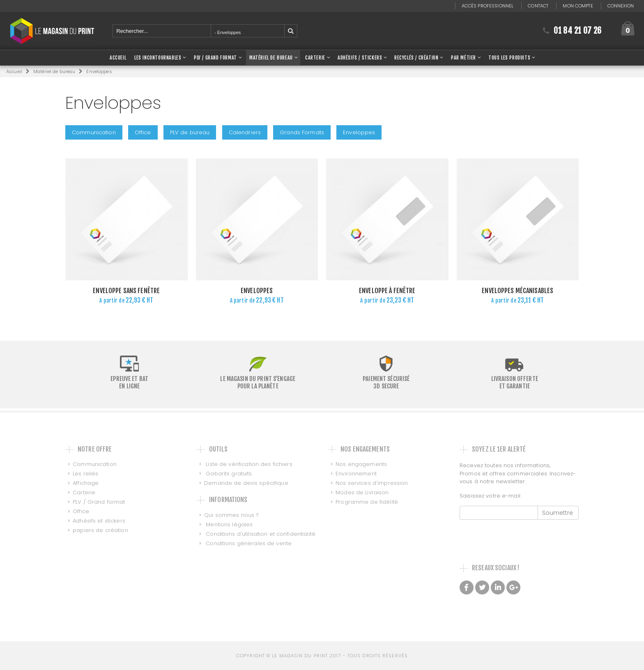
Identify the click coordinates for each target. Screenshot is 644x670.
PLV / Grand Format (215, 58)
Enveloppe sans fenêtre (126, 291)
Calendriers (245, 132)
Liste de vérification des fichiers (248, 464)
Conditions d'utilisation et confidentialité (260, 534)
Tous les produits (509, 58)
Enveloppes (359, 132)
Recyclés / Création (416, 58)
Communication (94, 132)
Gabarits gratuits (228, 474)
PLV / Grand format (99, 502)
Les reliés (85, 474)
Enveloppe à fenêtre (387, 291)
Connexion (621, 6)
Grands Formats (302, 132)
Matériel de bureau (271, 58)
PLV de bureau (190, 132)
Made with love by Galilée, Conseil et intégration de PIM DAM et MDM (511, 609)
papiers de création (100, 530)
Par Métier (463, 58)
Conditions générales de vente (248, 543)
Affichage (86, 483)
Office (143, 132)
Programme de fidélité (363, 502)
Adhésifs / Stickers (360, 58)
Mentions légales (228, 524)
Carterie (315, 58)
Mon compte (578, 6)
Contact (538, 6)
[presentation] (522, 536)
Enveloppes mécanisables (517, 291)
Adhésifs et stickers (99, 521)
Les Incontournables (158, 58)
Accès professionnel (488, 6)
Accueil (14, 71)
